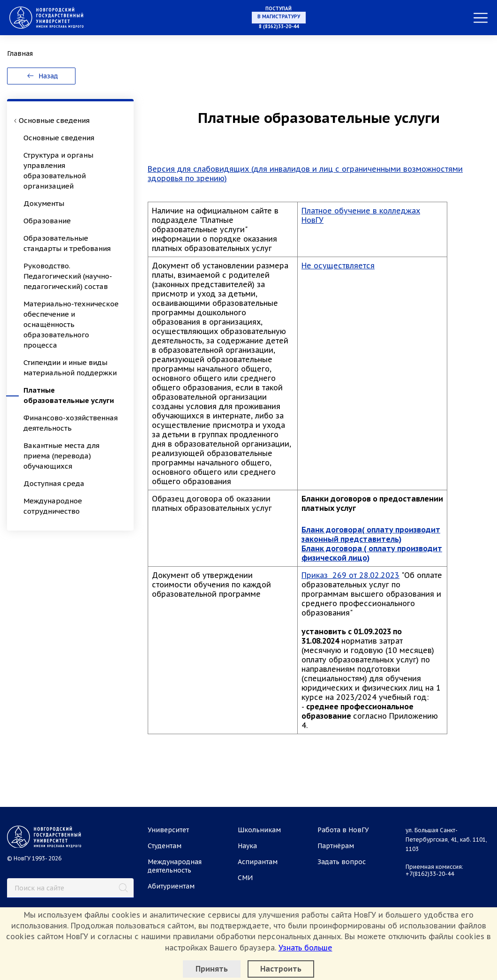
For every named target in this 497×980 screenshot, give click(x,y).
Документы (44, 203)
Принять (212, 969)
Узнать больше (305, 948)
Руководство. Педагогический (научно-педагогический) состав (68, 276)
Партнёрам (336, 846)
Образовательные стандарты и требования (67, 243)
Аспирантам (258, 862)
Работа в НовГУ (343, 830)
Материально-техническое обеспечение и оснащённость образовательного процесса (71, 324)
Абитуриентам (171, 886)
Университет (168, 830)
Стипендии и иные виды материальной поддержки (70, 368)
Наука (247, 846)
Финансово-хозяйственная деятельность (71, 423)
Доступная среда (54, 483)
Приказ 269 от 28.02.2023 (350, 575)
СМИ (245, 878)
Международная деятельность (175, 866)
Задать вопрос (342, 862)
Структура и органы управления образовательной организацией (58, 171)
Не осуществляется (338, 266)
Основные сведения (59, 138)
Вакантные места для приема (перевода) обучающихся (61, 456)
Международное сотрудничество (53, 506)
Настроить (281, 969)
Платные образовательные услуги (69, 395)
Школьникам (259, 830)
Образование (47, 221)
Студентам (165, 846)
